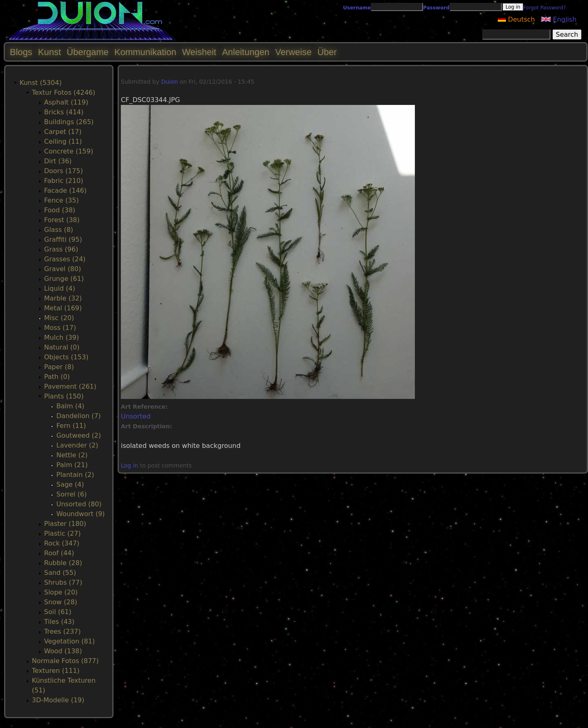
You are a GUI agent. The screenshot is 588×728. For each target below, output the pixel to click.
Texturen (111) (56, 671)
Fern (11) (71, 426)
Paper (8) (59, 367)
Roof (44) (59, 553)
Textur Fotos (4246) (63, 92)
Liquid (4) (60, 288)
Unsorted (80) (79, 504)
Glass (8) (59, 230)
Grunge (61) (64, 279)
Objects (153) (66, 357)
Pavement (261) (70, 386)
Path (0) (57, 377)
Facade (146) (65, 190)
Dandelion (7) (79, 416)
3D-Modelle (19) (58, 700)
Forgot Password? (544, 8)
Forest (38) (62, 220)
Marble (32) (63, 298)
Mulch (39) (61, 337)
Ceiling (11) (63, 141)
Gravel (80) (62, 269)
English (559, 19)
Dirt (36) (58, 161)
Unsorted (136, 416)
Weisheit (199, 52)
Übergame (88, 52)
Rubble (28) (63, 563)
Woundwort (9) (81, 514)
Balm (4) (70, 406)
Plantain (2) (75, 475)
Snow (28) (61, 602)
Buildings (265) (69, 122)
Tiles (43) (59, 622)
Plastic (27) (62, 533)
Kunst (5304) (41, 83)
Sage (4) (70, 484)
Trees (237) (62, 631)
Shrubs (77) (63, 582)
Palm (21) (72, 465)
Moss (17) (60, 328)
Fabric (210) (64, 181)
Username (357, 8)
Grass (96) (61, 249)
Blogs (21, 52)
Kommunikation (145, 52)
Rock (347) (62, 543)
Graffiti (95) (63, 239)
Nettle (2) (72, 455)
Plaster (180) (65, 524)
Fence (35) (61, 200)
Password (436, 8)
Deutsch (516, 19)
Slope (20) (61, 592)
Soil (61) (58, 612)
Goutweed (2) (79, 435)
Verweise (293, 52)
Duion (170, 82)
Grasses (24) (65, 259)
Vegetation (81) (69, 641)
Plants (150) (64, 396)
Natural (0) (62, 347)
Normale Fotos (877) (65, 661)
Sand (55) (60, 573)
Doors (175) (63, 171)
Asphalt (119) (66, 102)
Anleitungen (246, 52)
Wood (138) (63, 651)
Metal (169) (63, 308)
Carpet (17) (63, 132)
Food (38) (60, 210)
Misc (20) (59, 318)
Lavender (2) (77, 445)
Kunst (49, 52)
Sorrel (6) (72, 494)
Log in (129, 465)
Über (327, 52)
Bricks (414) (64, 112)
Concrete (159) (69, 151)
